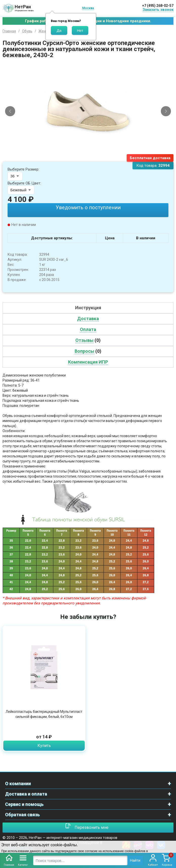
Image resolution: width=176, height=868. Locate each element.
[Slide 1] (84, 158)
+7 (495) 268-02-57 (158, 6)
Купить (44, 746)
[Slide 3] (92, 158)
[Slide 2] (88, 158)
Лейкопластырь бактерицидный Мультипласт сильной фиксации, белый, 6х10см (44, 714)
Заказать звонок (158, 10)
